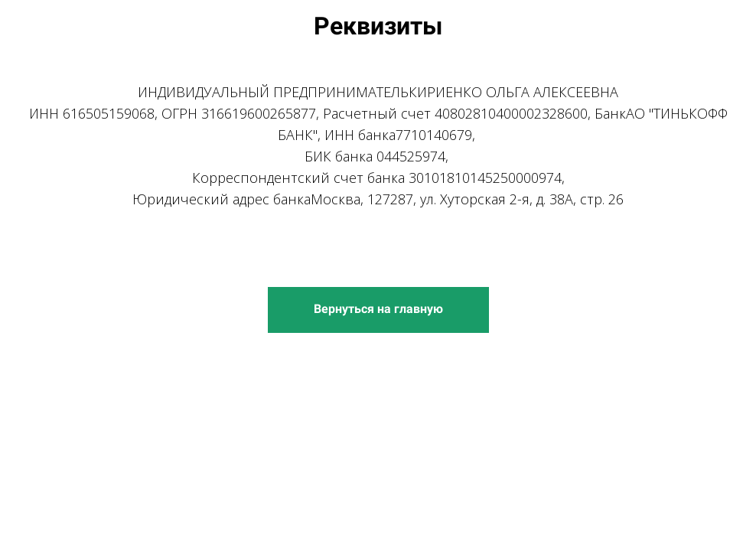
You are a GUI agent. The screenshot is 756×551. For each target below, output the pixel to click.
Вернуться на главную (378, 309)
